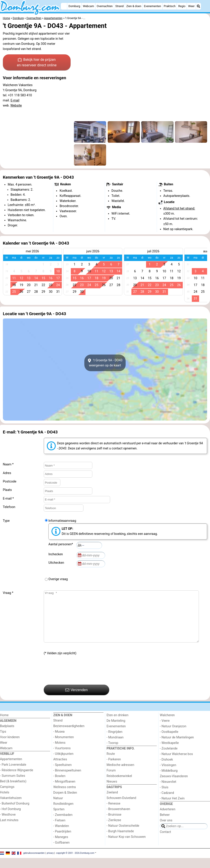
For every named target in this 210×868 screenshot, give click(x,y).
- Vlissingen (168, 775)
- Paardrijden (62, 841)
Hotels (5, 802)
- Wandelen (61, 836)
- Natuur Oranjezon (173, 736)
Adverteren (168, 819)
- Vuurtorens (62, 758)
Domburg (74, 6)
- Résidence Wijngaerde (17, 780)
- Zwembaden (63, 825)
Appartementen (11, 769)
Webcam (88, 6)
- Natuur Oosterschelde (123, 836)
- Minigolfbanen (64, 792)
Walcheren (167, 725)
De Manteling (116, 731)
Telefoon (9, 507)
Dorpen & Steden (65, 803)
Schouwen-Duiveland (121, 808)
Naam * (8, 464)
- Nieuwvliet (168, 792)
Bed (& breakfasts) (13, 791)
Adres (7, 473)
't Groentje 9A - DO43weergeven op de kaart (105, 363)
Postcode (10, 481)
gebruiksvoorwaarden (34, 863)
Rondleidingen (63, 814)
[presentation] (77, 680)
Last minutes (9, 830)
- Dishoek (166, 770)
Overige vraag (58, 579)
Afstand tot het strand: (179, 209)
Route (111, 764)
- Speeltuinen (62, 775)
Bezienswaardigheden (69, 736)
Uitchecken (57, 563)
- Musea (59, 742)
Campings (7, 797)
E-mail (15, 100)
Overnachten (105, 6)
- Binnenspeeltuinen (67, 780)
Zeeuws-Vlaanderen (174, 786)
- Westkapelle (169, 753)
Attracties (60, 769)
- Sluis (164, 797)
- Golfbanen (61, 853)
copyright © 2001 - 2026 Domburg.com (75, 863)
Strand (120, 6)
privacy (50, 863)
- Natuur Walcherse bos (176, 764)
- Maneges (61, 847)
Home (4, 725)
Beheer (165, 825)
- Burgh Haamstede (120, 841)
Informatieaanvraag (62, 521)
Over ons (166, 830)
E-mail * (8, 499)
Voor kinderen (10, 747)
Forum (111, 780)
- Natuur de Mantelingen (177, 747)
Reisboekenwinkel (119, 786)
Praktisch (170, 6)
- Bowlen (59, 786)
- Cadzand (167, 803)
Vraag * (8, 593)
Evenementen (152, 6)
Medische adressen (120, 775)
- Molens (59, 753)
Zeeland (112, 802)
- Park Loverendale (13, 775)
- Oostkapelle (169, 742)
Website (16, 106)
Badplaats (7, 736)
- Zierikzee (114, 830)
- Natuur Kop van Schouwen (126, 847)
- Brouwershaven (118, 819)
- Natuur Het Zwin (172, 808)
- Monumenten (64, 747)
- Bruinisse (114, 825)
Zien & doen (134, 6)
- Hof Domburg (10, 819)
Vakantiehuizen (11, 808)
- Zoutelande (169, 758)
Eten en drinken (117, 725)
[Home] (64, 6)
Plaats (7, 490)
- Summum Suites (13, 786)
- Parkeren (114, 769)
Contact (165, 842)
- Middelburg (169, 781)
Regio (182, 6)
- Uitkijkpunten (63, 764)
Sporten (59, 819)
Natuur (58, 808)
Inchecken (56, 554)
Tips (3, 742)
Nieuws (112, 792)
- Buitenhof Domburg (15, 814)
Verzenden (76, 700)
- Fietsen (59, 830)
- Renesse (113, 814)
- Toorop (112, 753)
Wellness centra (64, 797)
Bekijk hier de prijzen (37, 63)
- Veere (165, 731)
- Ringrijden (114, 742)
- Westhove (8, 825)
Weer (191, 6)
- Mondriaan (115, 747)
